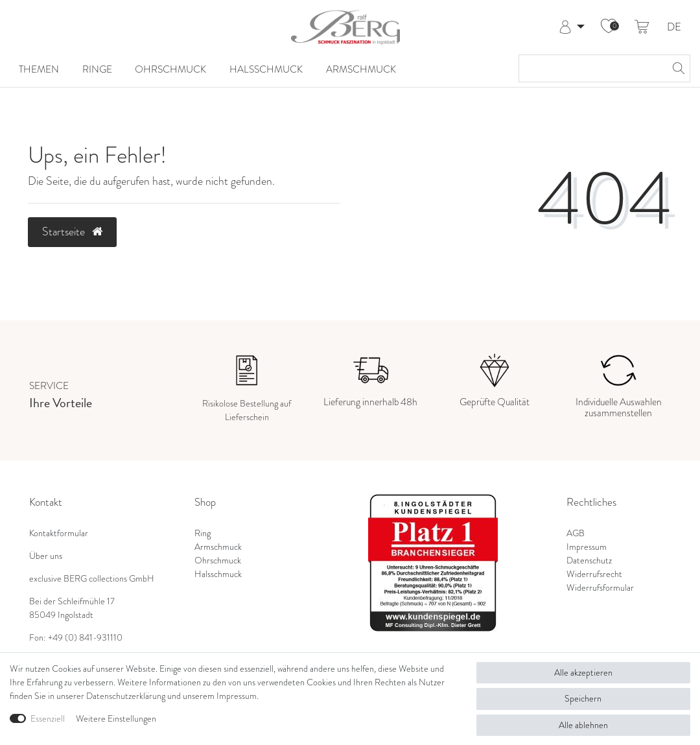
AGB (576, 533)
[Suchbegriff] (591, 68)
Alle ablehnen (583, 725)
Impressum (587, 547)
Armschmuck (361, 69)
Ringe (97, 69)
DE (674, 28)
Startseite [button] (72, 231)
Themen (39, 69)
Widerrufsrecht (594, 574)
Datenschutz (589, 561)
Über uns (46, 556)
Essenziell (48, 719)
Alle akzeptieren (583, 673)
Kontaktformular (59, 533)
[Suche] (677, 68)
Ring (203, 533)
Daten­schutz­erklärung (126, 696)
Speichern (583, 699)
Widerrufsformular (600, 588)
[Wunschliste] (609, 27)
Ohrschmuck (170, 69)
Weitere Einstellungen (116, 719)
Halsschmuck (266, 69)
